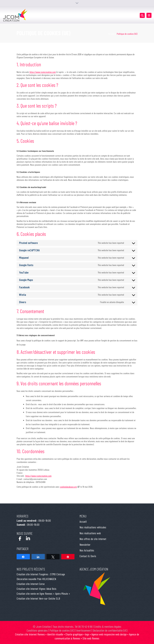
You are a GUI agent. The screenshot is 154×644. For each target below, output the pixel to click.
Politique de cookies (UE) (62, 630)
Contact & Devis (88, 556)
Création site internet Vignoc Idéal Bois (36, 589)
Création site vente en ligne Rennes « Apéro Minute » (43, 594)
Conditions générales (37, 630)
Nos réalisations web (90, 533)
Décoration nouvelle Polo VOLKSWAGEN (36, 579)
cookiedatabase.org (68, 487)
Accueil (111, 34)
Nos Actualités (87, 550)
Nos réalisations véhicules (93, 527)
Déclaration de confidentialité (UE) (110, 630)
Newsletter (85, 545)
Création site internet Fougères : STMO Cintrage (41, 574)
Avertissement (84, 630)
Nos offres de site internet (93, 539)
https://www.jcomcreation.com (43, 72)
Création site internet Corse (31, 584)
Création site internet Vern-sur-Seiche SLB (38, 598)
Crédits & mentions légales (108, 626)
